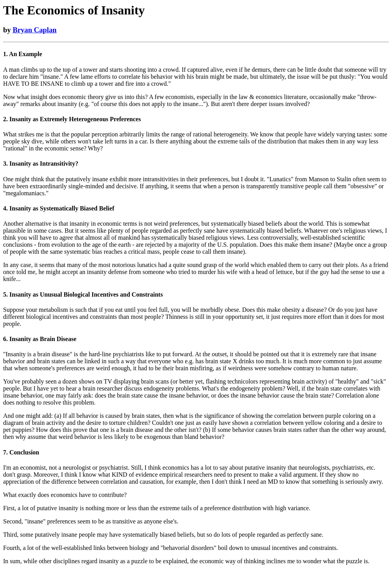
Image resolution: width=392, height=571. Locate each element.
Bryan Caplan (34, 30)
